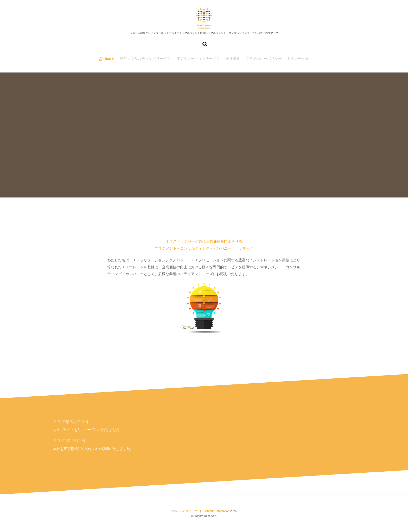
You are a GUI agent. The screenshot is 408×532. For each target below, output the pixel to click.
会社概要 (233, 59)
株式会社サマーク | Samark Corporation (202, 511)
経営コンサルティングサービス (145, 59)
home (107, 59)
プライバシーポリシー (264, 59)
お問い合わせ (298, 59)
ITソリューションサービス (198, 59)
